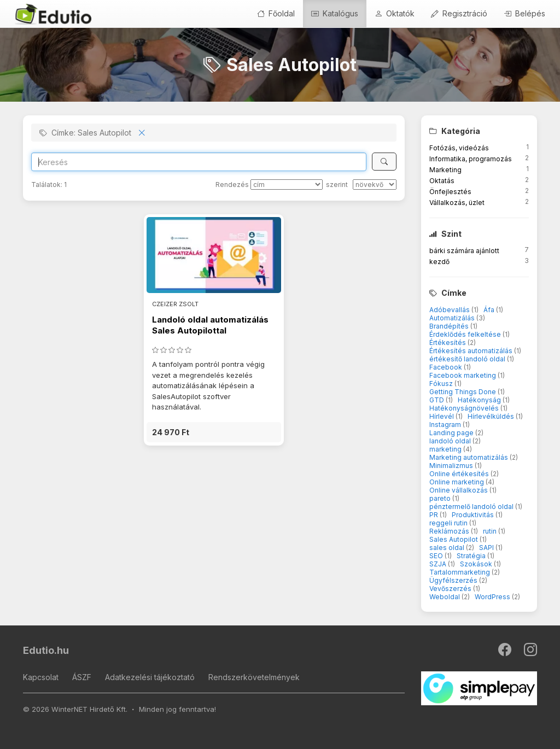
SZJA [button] (439, 564)
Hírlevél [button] (442, 416)
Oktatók (395, 13)
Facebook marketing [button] (463, 375)
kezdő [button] (439, 262)
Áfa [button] (490, 310)
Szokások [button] (477, 564)
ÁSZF (82, 677)
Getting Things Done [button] (463, 392)
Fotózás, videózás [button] (459, 148)
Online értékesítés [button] (460, 474)
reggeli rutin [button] (449, 523)
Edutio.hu (46, 650)
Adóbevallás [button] (450, 310)
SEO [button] (437, 556)
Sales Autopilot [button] (454, 539)
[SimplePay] (479, 688)
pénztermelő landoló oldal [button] (472, 507)
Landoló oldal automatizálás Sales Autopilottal (210, 325)
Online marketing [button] (457, 482)
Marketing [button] (445, 170)
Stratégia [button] (472, 556)
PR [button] (434, 515)
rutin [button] (491, 531)
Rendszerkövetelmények (254, 677)
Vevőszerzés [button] (451, 589)
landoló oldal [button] (451, 441)
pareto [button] (441, 498)
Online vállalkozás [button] (459, 490)
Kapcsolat (41, 677)
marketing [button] (446, 449)
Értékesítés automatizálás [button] (472, 351)
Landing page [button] (452, 433)
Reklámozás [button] (450, 531)
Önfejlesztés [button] (450, 192)
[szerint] (375, 185)
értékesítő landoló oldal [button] (468, 359)
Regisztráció (459, 13)
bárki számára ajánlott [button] (464, 251)
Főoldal (276, 13)
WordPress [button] (493, 597)
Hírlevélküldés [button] (492, 416)
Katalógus (335, 13)
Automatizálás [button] (453, 318)
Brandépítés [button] (450, 326)
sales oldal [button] (448, 548)
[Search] (199, 162)
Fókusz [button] (442, 384)
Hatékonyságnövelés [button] (465, 408)
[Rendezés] (287, 185)
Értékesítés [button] (448, 343)
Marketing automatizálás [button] (469, 457)
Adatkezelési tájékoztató (150, 677)
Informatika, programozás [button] (471, 159)
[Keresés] (384, 162)
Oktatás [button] (442, 181)
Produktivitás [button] (474, 515)
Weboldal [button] (445, 597)
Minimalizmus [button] (452, 466)
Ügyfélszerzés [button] (454, 580)
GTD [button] (437, 400)
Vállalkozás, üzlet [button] (457, 203)
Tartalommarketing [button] (460, 572)
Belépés (524, 13)
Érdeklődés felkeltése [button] (466, 334)
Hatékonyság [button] (480, 400)
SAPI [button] (487, 548)
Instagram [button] (446, 425)
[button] (214, 432)
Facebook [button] (447, 367)
